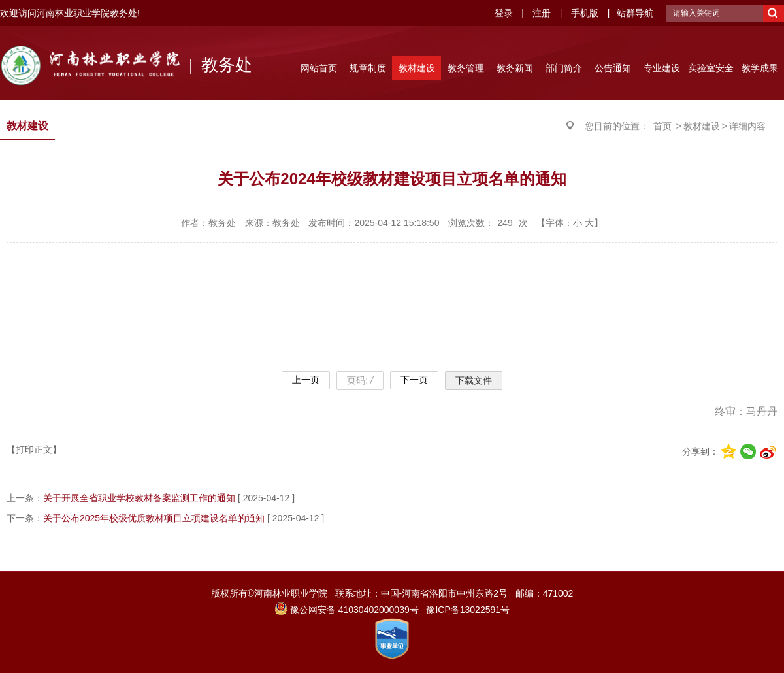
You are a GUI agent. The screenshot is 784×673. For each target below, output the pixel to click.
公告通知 (613, 68)
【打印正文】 (34, 450)
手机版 (585, 13)
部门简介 (564, 68)
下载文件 (474, 380)
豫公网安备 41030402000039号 (347, 610)
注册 (542, 13)
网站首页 (319, 68)
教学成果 (760, 68)
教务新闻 (515, 68)
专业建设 (662, 68)
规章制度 (368, 68)
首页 (662, 126)
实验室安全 (711, 68)
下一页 (414, 380)
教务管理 (466, 68)
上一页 (306, 380)
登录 (504, 13)
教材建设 (417, 68)
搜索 (774, 13)
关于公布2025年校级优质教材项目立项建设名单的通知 (154, 518)
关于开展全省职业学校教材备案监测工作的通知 (139, 498)
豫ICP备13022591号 (468, 610)
